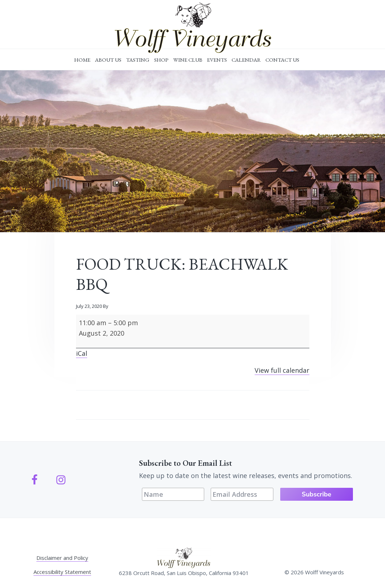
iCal (82, 353)
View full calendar (282, 370)
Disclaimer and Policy (62, 558)
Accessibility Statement (62, 572)
